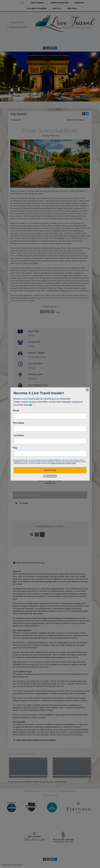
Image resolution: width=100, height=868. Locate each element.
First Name (19, 423)
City (16, 448)
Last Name (19, 435)
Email (16, 411)
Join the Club (50, 470)
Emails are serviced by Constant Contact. (63, 463)
